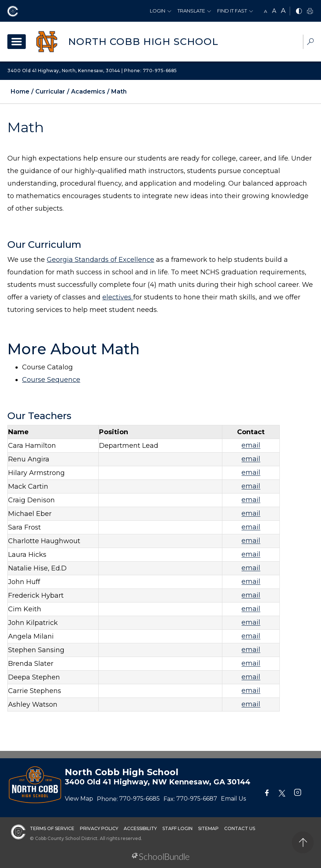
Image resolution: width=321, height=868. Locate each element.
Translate (191, 11)
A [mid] (274, 11)
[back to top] (303, 842)
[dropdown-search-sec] (310, 43)
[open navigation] (17, 42)
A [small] (266, 11)
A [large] (283, 11)
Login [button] (158, 11)
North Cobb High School (143, 42)
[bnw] (299, 12)
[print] (310, 12)
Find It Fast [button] (232, 11)
